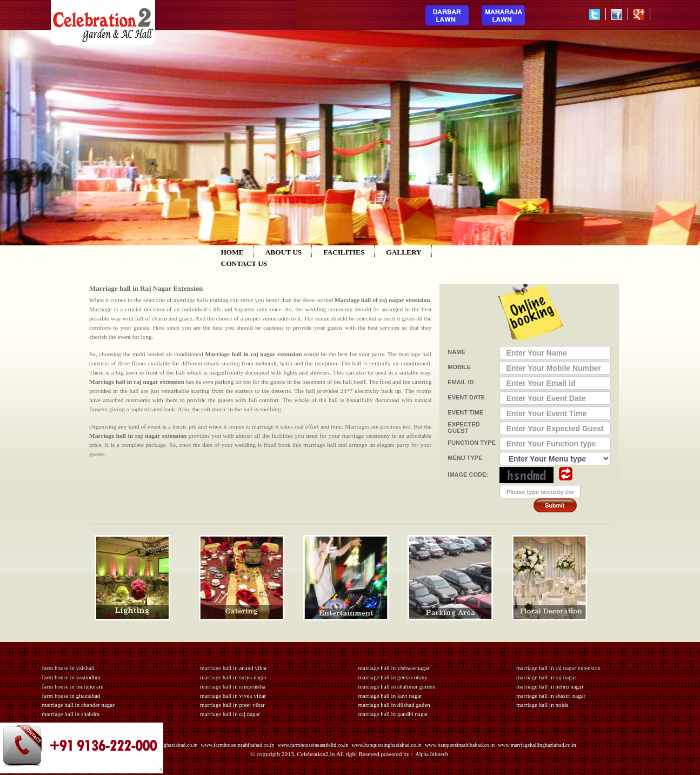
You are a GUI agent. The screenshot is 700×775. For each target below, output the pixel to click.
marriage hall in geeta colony (393, 677)
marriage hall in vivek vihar (233, 696)
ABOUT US (284, 252)
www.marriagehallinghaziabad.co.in (537, 745)
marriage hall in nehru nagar (550, 686)
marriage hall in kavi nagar (391, 696)
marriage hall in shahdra (71, 714)
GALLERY (404, 252)
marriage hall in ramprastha (233, 686)
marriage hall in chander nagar (78, 705)
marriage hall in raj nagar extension (558, 668)
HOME (232, 252)
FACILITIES (344, 252)
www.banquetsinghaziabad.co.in (387, 745)
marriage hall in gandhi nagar (394, 714)
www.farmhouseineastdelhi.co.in (313, 745)
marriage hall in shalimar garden (397, 686)
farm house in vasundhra (71, 677)
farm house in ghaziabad (71, 696)
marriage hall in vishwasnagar (394, 668)
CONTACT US (244, 263)
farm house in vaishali (68, 668)
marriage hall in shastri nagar (551, 696)
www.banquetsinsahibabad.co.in (460, 745)
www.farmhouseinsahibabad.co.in (238, 745)
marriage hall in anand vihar (234, 668)
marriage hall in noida (542, 705)
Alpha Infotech (431, 754)
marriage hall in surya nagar (233, 677)
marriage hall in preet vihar (232, 705)
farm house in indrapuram (73, 686)
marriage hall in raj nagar (230, 714)
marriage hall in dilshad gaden (394, 705)
